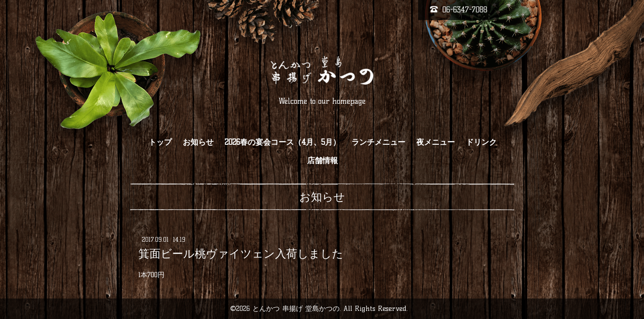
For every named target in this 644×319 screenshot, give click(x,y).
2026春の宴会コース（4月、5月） (282, 142)
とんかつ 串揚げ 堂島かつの (296, 309)
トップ (160, 142)
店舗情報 (322, 161)
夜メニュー (436, 142)
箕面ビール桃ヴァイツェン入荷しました (241, 254)
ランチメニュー (378, 142)
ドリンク (481, 142)
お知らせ (198, 142)
